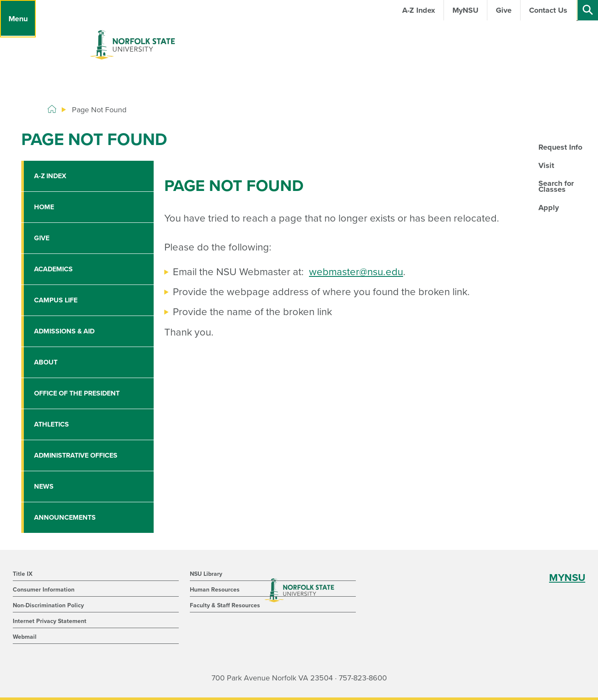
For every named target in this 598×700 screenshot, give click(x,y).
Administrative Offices (76, 455)
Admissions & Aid (64, 331)
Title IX (23, 574)
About (46, 362)
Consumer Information (44, 590)
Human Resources (215, 590)
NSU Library (206, 574)
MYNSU (567, 578)
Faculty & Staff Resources (225, 605)
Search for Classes (556, 186)
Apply (549, 208)
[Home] (52, 109)
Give (42, 238)
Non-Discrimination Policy (48, 605)
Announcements (65, 518)
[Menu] (18, 19)
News (44, 487)
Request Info (560, 147)
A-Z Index (50, 176)
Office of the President (77, 393)
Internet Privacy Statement (50, 621)
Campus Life (56, 300)
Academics (53, 269)
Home (44, 207)
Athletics (52, 424)
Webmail (25, 637)
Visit (546, 165)
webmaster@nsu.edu (356, 272)
